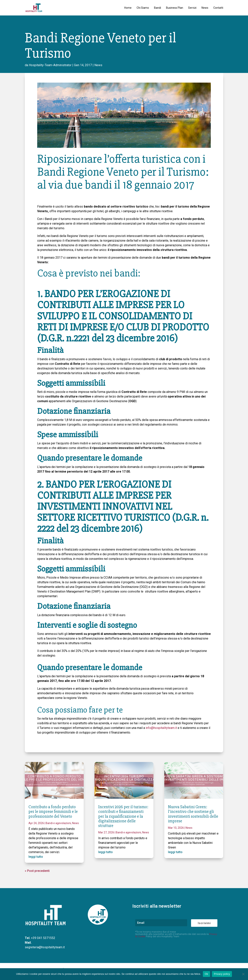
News (205, 8)
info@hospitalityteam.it (161, 728)
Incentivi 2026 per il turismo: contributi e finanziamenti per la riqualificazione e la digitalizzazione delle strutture (123, 816)
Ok (206, 974)
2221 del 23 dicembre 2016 (124, 338)
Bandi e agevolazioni (58, 823)
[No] (243, 974)
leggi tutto (36, 857)
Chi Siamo (143, 8)
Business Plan (175, 8)
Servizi (192, 8)
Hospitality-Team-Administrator (50, 65)
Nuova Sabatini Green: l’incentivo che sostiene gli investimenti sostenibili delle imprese (193, 814)
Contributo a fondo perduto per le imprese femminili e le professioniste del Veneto (53, 812)
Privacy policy (222, 974)
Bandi (158, 8)
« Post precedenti (37, 871)
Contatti (218, 8)
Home (128, 8)
